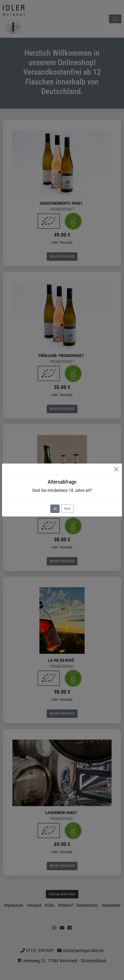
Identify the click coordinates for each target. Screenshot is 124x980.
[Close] (116, 469)
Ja (55, 509)
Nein (68, 509)
